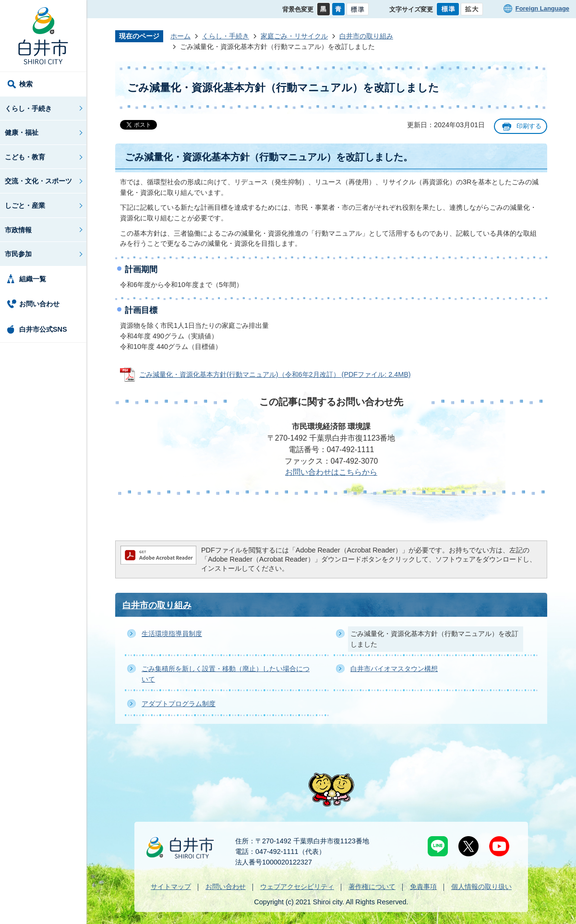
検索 (26, 84)
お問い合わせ (39, 304)
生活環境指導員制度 (172, 634)
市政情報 (18, 230)
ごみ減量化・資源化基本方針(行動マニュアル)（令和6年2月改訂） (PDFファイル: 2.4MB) (275, 374)
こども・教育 (25, 157)
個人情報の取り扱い (481, 887)
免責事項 (423, 887)
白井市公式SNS (43, 329)
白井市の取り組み (366, 36)
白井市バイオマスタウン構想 (394, 669)
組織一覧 (33, 279)
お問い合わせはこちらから (331, 472)
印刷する (529, 126)
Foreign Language (542, 8)
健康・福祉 (22, 132)
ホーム (180, 36)
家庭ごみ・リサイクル (294, 36)
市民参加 (18, 254)
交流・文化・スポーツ (38, 181)
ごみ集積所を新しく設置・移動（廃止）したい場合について (226, 674)
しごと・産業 (25, 205)
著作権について (372, 887)
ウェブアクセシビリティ (297, 887)
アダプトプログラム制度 (179, 704)
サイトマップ (171, 887)
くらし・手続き (28, 108)
